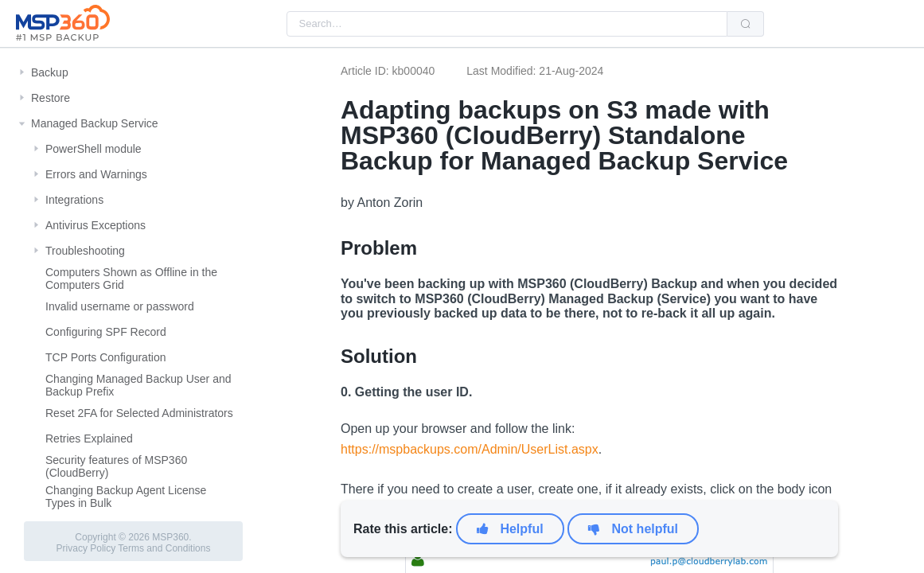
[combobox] (507, 24)
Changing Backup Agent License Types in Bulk (126, 497)
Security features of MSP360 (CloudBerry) (116, 466)
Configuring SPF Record (106, 332)
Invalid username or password (120, 306)
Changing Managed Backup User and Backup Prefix (138, 385)
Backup (50, 72)
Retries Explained (89, 439)
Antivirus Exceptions (96, 225)
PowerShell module (94, 149)
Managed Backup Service (95, 123)
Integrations (74, 200)
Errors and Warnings (96, 174)
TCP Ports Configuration (105, 357)
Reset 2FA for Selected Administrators (139, 413)
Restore (51, 98)
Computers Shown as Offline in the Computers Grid (131, 279)
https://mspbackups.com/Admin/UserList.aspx (470, 449)
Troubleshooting (85, 251)
